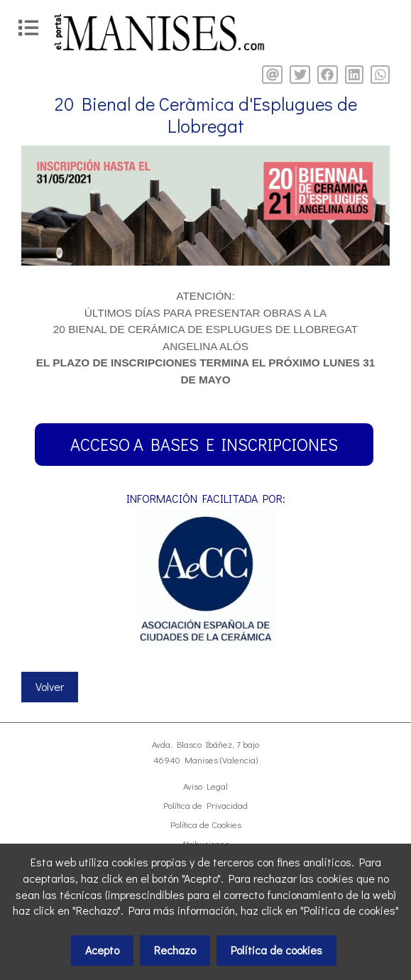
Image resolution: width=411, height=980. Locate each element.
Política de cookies (276, 950)
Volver (50, 686)
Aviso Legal (205, 786)
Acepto (102, 950)
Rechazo (175, 950)
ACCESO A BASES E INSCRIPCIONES (204, 444)
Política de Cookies (206, 824)
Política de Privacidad (205, 805)
